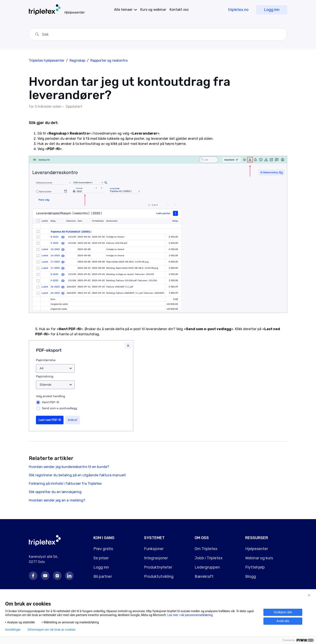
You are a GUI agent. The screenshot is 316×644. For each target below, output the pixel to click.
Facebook (33, 576)
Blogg (251, 577)
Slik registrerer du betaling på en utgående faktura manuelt (77, 475)
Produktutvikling (159, 577)
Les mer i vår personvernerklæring (190, 615)
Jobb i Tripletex (209, 558)
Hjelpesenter (257, 549)
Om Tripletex (206, 549)
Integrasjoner (156, 558)
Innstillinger (13, 630)
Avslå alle (283, 621)
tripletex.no (238, 10)
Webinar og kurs (259, 558)
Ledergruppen (207, 567)
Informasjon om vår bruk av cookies (51, 630)
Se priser (101, 558)
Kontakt (179, 10)
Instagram (57, 576)
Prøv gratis (103, 549)
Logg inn (272, 10)
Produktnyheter (158, 567)
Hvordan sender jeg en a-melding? (57, 500)
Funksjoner (154, 549)
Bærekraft (204, 577)
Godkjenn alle (283, 612)
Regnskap (77, 61)
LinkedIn (69, 576)
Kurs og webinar (153, 10)
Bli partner (103, 577)
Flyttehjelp (255, 567)
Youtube (45, 576)
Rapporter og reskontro (109, 61)
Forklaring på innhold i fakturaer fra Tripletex (65, 484)
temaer (123, 10)
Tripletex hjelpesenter (47, 61)
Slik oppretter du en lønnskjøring (55, 492)
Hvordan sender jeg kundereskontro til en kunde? (69, 467)
